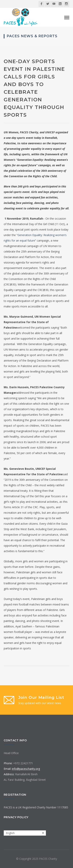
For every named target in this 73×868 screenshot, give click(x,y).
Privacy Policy (16, 817)
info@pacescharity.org (26, 769)
